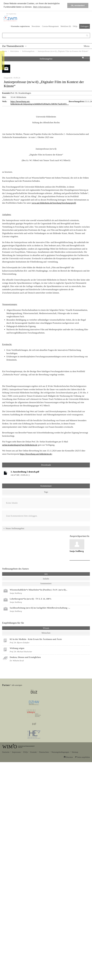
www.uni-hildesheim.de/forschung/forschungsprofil (54, 203)
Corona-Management (50, 26)
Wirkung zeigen (17, 648)
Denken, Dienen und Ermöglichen (25, 657)
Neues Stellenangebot (15, 528)
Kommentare (46, 486)
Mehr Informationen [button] (42, 7)
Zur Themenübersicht (13, 46)
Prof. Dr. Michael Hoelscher (21, 652)
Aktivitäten (14, 51)
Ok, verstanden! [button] (78, 5)
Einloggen (85, 26)
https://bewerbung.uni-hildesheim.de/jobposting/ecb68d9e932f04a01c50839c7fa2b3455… (40, 103)
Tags (46, 492)
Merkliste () (66, 26)
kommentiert (46, 583)
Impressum (16, 752)
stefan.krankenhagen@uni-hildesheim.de (20, 445)
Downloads (46, 465)
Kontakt (33, 752)
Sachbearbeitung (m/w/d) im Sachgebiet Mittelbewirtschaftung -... (40, 608)
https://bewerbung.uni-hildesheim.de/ (36, 454)
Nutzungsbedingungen (60, 752)
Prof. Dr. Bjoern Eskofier (20, 643)
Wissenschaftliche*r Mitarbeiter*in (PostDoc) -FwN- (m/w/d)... (38, 590)
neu (46, 574)
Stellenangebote (28, 51)
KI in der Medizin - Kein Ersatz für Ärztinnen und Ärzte (36, 639)
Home (5, 51)
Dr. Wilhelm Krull (17, 661)
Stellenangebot (46, 59)
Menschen (46, 633)
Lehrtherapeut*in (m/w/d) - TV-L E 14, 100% (31, 599)
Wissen (53, 628)
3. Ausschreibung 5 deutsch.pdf (25, 472)
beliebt (46, 579)
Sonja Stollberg (77, 551)
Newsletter (36, 26)
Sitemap (75, 752)
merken (87, 58)
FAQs (75, 26)
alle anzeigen (17, 685)
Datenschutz (44, 752)
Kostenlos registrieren (20, 26)
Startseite (6, 752)
